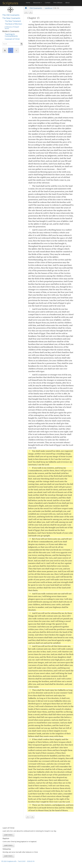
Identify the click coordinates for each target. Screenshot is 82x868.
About (67, 3)
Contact (48, 3)
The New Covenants (11, 18)
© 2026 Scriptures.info (9, 861)
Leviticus (48, 8)
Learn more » (9, 835)
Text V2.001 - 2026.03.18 (26, 861)
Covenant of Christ (12, 39)
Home (28, 3)
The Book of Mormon (13, 24)
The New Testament (13, 21)
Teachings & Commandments (11, 35)
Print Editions (58, 3)
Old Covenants (36, 8)
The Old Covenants (11, 15)
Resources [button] (37, 3)
